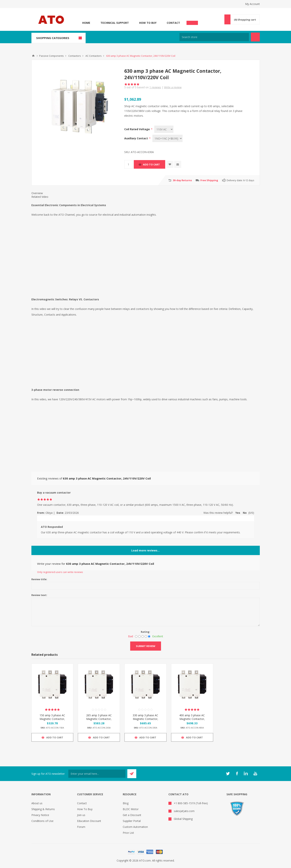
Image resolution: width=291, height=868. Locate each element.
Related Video (40, 197)
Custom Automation (135, 827)
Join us (81, 815)
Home (86, 23)
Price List (128, 833)
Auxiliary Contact (136, 138)
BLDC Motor (131, 809)
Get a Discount (132, 815)
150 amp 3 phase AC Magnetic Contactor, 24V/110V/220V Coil (52, 719)
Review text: (39, 595)
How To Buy (148, 23)
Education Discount (89, 821)
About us (37, 803)
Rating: (145, 632)
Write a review (173, 87)
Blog (126, 803)
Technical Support (115, 23)
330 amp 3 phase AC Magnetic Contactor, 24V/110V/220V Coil (145, 719)
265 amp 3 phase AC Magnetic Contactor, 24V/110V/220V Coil (99, 719)
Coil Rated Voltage (137, 129)
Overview (37, 193)
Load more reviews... (145, 550)
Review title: (39, 579)
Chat (192, 22)
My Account (252, 4)
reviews (155, 87)
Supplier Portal (132, 821)
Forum (81, 827)
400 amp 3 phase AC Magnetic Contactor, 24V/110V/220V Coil (192, 719)
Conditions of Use (42, 821)
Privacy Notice (40, 815)
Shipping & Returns (43, 809)
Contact (173, 23)
